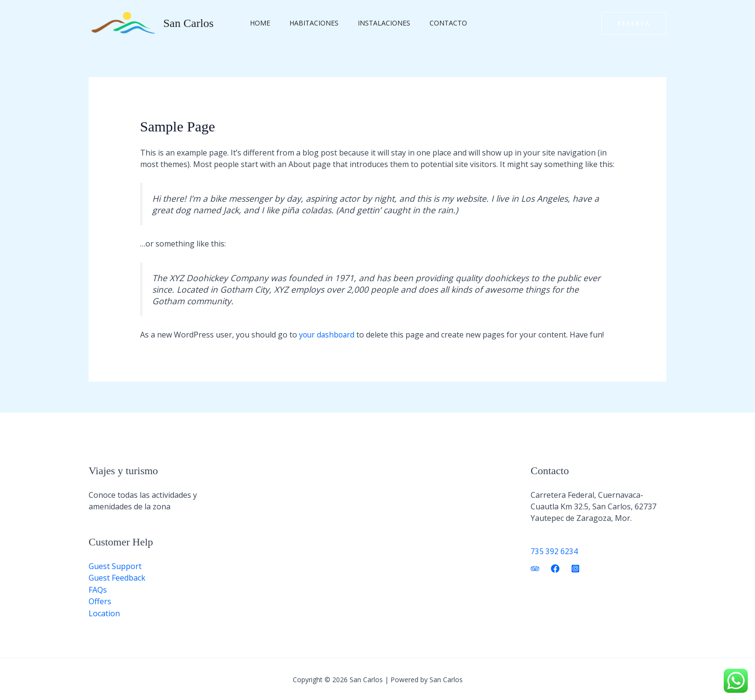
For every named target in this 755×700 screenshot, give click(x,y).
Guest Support (115, 566)
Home (257, 23)
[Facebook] (555, 568)
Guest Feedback (117, 577)
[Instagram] (575, 568)
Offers (100, 600)
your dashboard (328, 335)
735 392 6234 (554, 551)
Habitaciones (305, 23)
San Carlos (189, 23)
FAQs (98, 589)
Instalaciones (370, 23)
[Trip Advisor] (535, 568)
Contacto (428, 23)
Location (104, 612)
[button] (634, 23)
